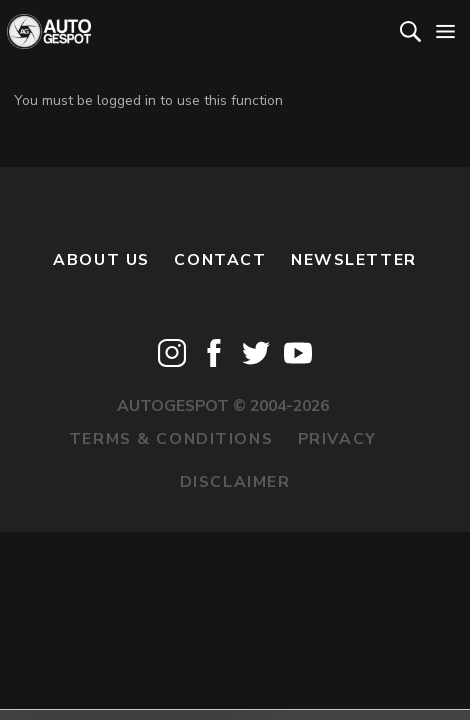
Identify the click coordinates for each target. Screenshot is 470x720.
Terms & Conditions (171, 439)
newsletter (354, 260)
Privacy (337, 439)
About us (101, 260)
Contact (220, 260)
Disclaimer (235, 482)
